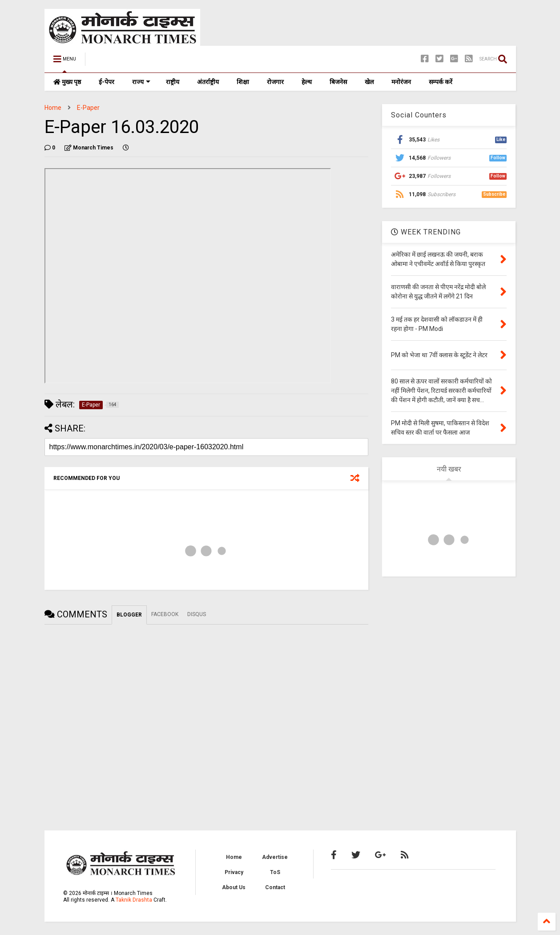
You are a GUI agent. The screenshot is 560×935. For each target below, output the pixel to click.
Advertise (275, 857)
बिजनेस (338, 82)
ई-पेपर (107, 82)
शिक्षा (243, 82)
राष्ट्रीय (173, 82)
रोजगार (275, 82)
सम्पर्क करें (441, 82)
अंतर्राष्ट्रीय (208, 82)
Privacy (234, 872)
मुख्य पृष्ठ (67, 82)
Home (53, 108)
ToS (275, 872)
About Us (234, 887)
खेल (369, 82)
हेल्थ (307, 82)
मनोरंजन (401, 82)
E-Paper (88, 108)
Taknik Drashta (134, 900)
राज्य (141, 82)
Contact (275, 887)
